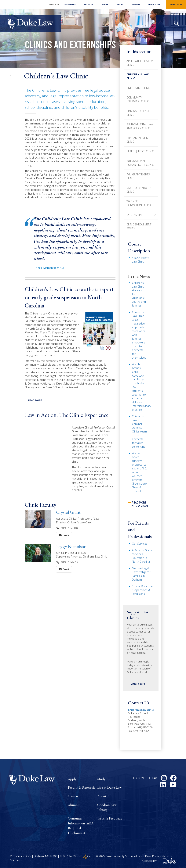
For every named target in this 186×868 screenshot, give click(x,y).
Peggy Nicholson (71, 546)
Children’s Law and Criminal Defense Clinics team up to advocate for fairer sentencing (139, 431)
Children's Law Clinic (138, 76)
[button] (155, 215)
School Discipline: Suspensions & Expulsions (143, 590)
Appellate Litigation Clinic (140, 63)
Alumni (136, 4)
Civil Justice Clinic (138, 88)
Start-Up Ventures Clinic (139, 190)
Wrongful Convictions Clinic (139, 203)
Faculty (89, 4)
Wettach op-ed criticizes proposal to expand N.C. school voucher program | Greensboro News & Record (139, 472)
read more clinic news (140, 504)
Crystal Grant (68, 512)
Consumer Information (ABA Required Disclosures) (81, 826)
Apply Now (176, 4)
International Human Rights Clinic (140, 163)
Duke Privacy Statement (160, 856)
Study (101, 779)
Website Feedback (110, 818)
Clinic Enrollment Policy (139, 226)
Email (64, 534)
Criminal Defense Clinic (138, 113)
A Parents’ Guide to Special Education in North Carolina (142, 556)
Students (70, 4)
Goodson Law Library (107, 807)
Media (120, 4)
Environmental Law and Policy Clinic (140, 126)
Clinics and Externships (70, 46)
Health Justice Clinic (140, 151)
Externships (134, 215)
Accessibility (149, 861)
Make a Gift (155, 4)
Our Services (140, 544)
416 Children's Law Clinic (141, 260)
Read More (35, 400)
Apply (72, 779)
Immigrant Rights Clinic (138, 176)
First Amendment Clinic (138, 140)
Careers (73, 796)
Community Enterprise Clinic (138, 99)
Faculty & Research (81, 787)
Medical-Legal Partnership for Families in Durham (141, 574)
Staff (105, 4)
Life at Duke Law (109, 787)
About (102, 796)
